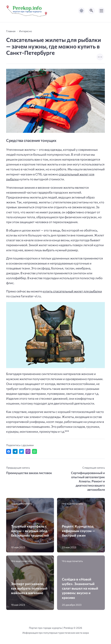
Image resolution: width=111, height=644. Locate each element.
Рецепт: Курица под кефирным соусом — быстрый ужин (78, 531)
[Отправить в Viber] (28, 451)
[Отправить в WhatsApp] (34, 451)
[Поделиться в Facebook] (9, 451)
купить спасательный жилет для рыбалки (72, 291)
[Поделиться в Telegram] (15, 451)
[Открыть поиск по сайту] (91, 11)
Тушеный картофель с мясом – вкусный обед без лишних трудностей (30, 531)
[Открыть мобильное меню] (101, 11)
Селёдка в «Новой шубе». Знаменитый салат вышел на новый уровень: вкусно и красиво (80, 588)
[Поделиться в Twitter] (21, 451)
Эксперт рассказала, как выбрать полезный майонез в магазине (29, 588)
